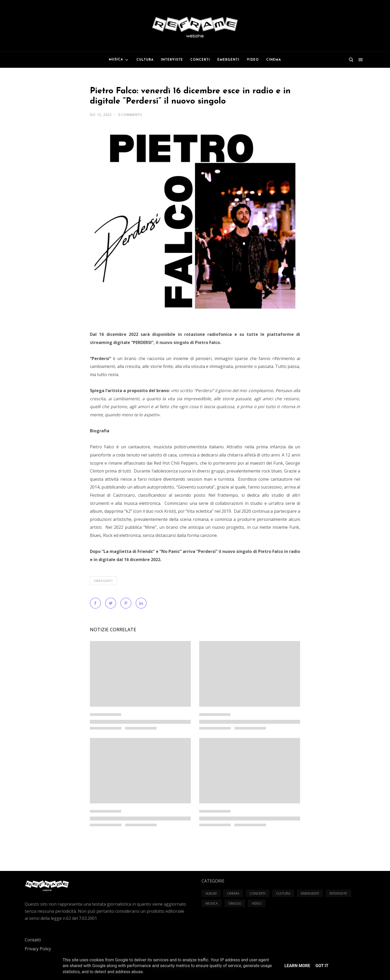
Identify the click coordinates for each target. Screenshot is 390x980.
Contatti (33, 940)
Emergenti (103, 581)
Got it (322, 966)
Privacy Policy (38, 949)
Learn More (297, 966)
